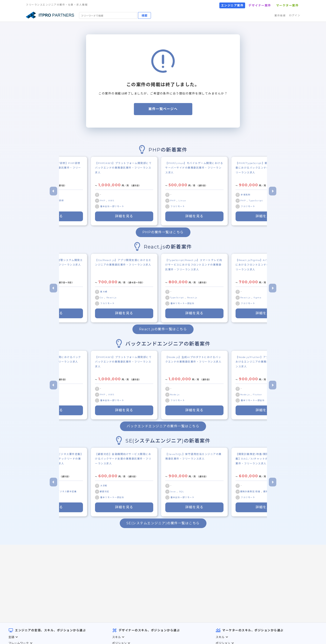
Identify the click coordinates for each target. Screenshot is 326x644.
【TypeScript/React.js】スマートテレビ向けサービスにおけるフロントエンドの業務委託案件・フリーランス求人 (194, 265)
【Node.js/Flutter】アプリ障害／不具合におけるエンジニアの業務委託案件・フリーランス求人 (264, 362)
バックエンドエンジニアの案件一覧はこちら (163, 426)
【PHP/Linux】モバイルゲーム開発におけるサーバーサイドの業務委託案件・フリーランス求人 (194, 168)
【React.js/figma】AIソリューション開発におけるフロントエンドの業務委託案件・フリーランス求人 (264, 265)
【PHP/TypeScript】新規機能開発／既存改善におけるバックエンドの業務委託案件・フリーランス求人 (264, 168)
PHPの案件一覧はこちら (163, 232)
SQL (182, 492)
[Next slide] (273, 191)
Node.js (175, 395)
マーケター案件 (287, 5)
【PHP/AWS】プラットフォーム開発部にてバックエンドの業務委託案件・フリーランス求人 (123, 168)
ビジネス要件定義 (67, 492)
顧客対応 (105, 492)
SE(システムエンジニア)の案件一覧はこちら (163, 523)
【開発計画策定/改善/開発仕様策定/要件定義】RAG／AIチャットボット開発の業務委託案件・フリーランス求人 (264, 459)
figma (258, 298)
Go (102, 298)
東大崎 (104, 292)
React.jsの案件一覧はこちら (163, 329)
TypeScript (256, 201)
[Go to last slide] (53, 191)
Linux (182, 201)
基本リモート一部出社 (182, 303)
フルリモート (178, 206)
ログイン (295, 15)
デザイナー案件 (260, 5)
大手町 (104, 486)
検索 (144, 15)
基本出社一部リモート (112, 206)
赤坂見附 (246, 195)
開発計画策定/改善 (251, 492)
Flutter (257, 395)
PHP (103, 201)
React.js (112, 298)
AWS (111, 201)
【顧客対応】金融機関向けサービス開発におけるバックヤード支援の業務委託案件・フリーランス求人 (123, 459)
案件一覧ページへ (163, 109)
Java (173, 492)
